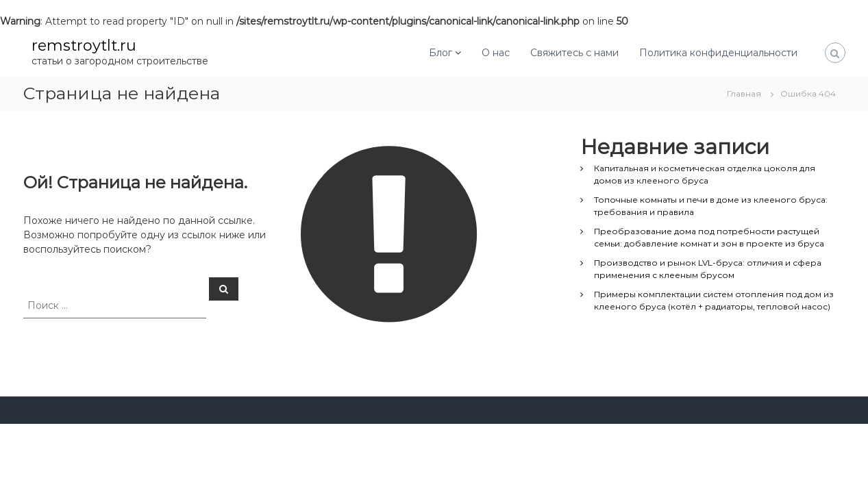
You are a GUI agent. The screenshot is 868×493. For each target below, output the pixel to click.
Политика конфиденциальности (718, 53)
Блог (441, 53)
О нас (496, 53)
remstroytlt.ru (84, 46)
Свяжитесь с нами (574, 53)
